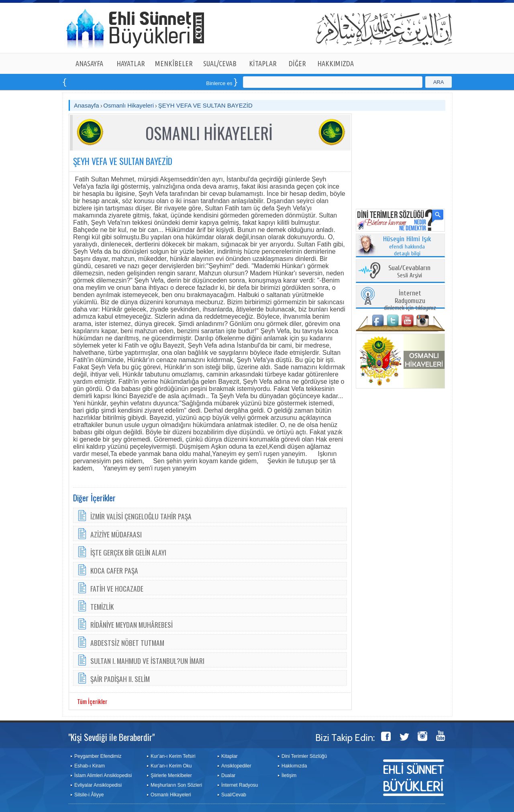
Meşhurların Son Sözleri (176, 785)
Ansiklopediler (236, 766)
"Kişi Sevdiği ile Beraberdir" (111, 737)
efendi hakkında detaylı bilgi (407, 246)
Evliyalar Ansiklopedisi (98, 785)
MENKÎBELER (174, 63)
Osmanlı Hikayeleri (128, 105)
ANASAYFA (89, 63)
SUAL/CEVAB (220, 63)
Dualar (228, 775)
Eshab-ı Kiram (90, 766)
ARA (439, 82)
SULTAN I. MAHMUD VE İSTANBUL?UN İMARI (147, 661)
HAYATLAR (131, 63)
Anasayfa (87, 105)
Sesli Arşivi (409, 272)
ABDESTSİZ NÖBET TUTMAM (127, 643)
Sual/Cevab (234, 795)
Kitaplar (229, 756)
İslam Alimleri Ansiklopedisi (103, 775)
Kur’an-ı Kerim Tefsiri (173, 756)
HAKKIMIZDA (336, 63)
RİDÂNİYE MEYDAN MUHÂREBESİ (132, 625)
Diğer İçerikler (94, 498)
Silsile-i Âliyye (89, 795)
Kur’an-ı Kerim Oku (171, 766)
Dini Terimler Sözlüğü (304, 756)
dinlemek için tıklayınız (410, 301)
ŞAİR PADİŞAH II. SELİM (120, 679)
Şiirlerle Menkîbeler (171, 775)
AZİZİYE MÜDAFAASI (116, 534)
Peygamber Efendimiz (98, 756)
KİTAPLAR (263, 63)
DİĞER (297, 63)
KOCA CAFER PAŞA (114, 570)
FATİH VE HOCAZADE (117, 588)
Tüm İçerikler (92, 701)
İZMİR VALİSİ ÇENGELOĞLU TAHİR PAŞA (141, 516)
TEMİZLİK (102, 606)
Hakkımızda (294, 766)
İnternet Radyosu (240, 785)
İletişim (289, 775)
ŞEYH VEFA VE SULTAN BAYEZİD (205, 105)
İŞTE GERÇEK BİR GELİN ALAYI (128, 552)
